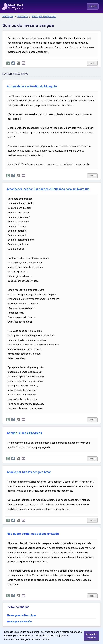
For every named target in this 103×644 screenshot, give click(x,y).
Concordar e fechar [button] (92, 636)
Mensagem (23, 17)
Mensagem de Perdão (19, 622)
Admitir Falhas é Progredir (25, 433)
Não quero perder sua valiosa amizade (33, 534)
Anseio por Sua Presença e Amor (29, 472)
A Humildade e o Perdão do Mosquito (32, 86)
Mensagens (8, 17)
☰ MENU (93, 6)
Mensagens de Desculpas (44, 17)
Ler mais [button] (46, 639)
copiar (92, 63)
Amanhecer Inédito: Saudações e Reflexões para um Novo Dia (48, 189)
